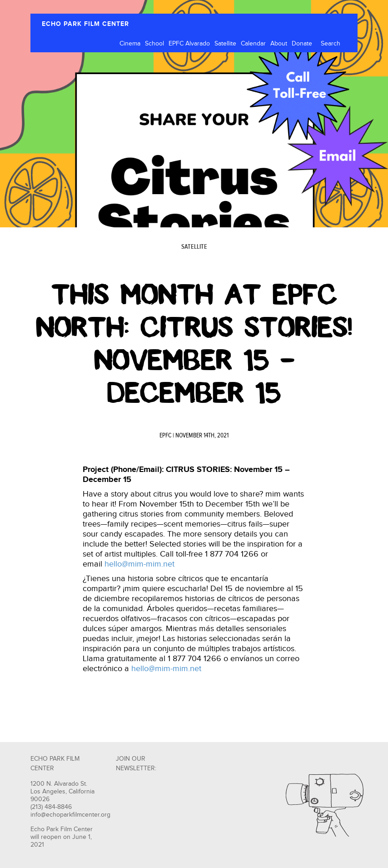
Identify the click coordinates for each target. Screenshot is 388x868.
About (279, 44)
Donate (302, 44)
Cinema (130, 44)
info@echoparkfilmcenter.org (70, 815)
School (154, 44)
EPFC (165, 436)
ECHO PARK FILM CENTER (85, 24)
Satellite (225, 44)
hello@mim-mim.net (139, 564)
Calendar (253, 44)
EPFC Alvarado (189, 44)
